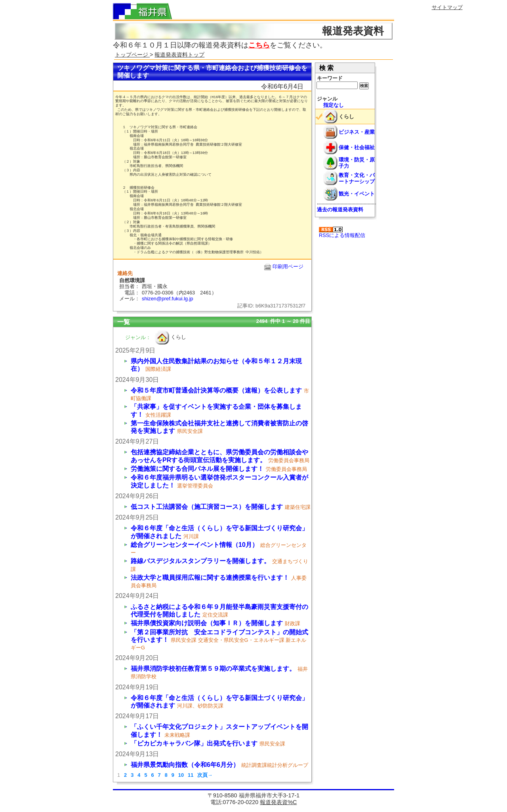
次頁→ (205, 775)
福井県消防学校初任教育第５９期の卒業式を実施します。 (213, 669)
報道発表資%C (278, 802)
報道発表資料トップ (179, 55)
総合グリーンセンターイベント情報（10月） (194, 545)
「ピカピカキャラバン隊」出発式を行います (194, 743)
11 (191, 775)
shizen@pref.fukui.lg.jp (168, 299)
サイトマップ (447, 7)
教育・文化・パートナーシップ (357, 178)
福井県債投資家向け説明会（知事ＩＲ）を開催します (207, 623)
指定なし (334, 105)
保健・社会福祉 (357, 147)
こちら (259, 45)
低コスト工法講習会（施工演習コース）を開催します (207, 507)
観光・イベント (357, 194)
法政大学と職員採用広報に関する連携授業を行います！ (210, 578)
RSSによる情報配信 (342, 232)
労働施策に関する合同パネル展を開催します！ (197, 469)
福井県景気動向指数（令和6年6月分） (185, 765)
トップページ (132, 55)
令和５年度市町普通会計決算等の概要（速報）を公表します (216, 390)
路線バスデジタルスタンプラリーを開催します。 (200, 561)
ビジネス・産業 (357, 132)
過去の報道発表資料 (340, 210)
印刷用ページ (288, 267)
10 (181, 775)
